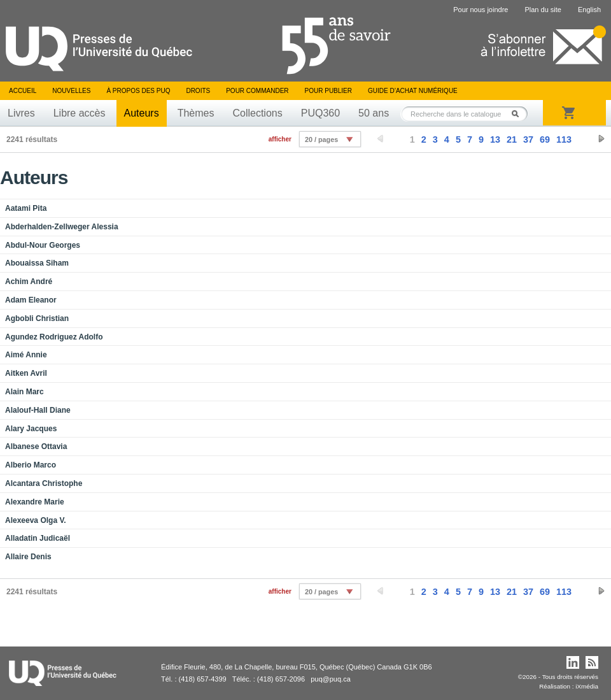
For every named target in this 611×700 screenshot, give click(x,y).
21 (512, 139)
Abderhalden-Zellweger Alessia (62, 227)
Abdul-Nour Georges (43, 245)
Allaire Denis (28, 557)
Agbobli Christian (37, 318)
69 (545, 139)
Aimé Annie (26, 355)
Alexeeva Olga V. (36, 520)
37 (528, 139)
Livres (21, 113)
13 (495, 139)
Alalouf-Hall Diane (38, 410)
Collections (257, 113)
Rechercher (519, 114)
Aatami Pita (26, 208)
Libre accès (80, 113)
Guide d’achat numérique (413, 91)
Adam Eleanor (31, 300)
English (589, 10)
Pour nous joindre (481, 10)
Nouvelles (71, 91)
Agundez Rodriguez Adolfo (54, 337)
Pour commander (257, 91)
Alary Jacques (31, 429)
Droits (198, 91)
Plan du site (543, 10)
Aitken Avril (26, 373)
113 (564, 139)
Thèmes (196, 113)
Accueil (23, 91)
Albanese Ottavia (36, 446)
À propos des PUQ (138, 91)
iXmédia (587, 686)
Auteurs (142, 113)
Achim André (29, 282)
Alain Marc (25, 392)
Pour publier (328, 91)
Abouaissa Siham (37, 263)
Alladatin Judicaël (38, 538)
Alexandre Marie (35, 502)
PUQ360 (320, 113)
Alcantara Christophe (44, 483)
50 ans (374, 113)
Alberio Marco (31, 465)
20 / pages (321, 139)
